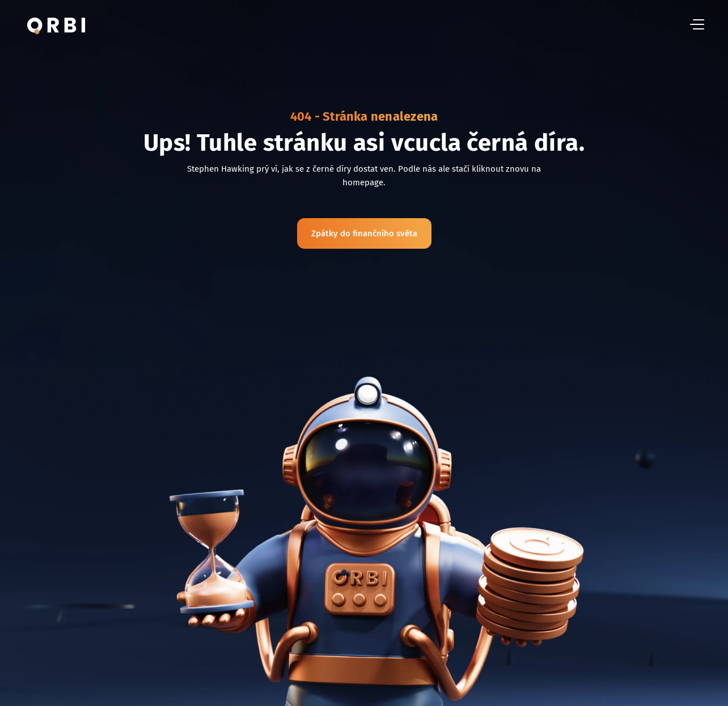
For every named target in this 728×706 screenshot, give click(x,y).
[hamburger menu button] (697, 25)
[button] (697, 25)
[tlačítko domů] (56, 25)
